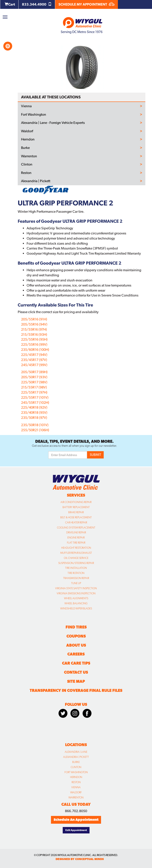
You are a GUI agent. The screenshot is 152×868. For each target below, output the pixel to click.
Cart (10, 4)
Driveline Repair (76, 533)
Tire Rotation (76, 573)
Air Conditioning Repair (76, 502)
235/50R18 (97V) (34, 418)
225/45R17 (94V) (34, 355)
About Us (76, 645)
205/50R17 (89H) (34, 372)
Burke (25, 148)
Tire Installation (76, 568)
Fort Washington (34, 115)
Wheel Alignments (76, 598)
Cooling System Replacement (76, 528)
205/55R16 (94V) (34, 324)
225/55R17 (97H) (34, 392)
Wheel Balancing (76, 603)
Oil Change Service (76, 558)
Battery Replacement (76, 507)
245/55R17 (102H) (35, 403)
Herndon (28, 139)
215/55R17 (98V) (34, 387)
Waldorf (27, 131)
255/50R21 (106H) (35, 430)
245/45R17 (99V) (34, 365)
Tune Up (76, 583)
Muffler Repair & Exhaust (76, 553)
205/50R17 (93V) (34, 377)
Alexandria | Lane (76, 752)
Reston (26, 173)
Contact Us (76, 672)
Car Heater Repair (76, 523)
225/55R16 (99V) (34, 344)
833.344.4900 (37, 4)
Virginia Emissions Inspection (76, 593)
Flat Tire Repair (76, 543)
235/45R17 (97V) (34, 360)
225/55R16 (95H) (34, 339)
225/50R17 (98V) (34, 382)
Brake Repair (76, 512)
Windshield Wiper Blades (76, 609)
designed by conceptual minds (80, 859)
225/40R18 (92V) (34, 407)
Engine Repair (76, 538)
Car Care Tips (76, 663)
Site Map (76, 681)
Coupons (76, 636)
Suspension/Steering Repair (76, 563)
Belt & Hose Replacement (76, 517)
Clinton (27, 164)
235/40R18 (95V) (34, 413)
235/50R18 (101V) (35, 425)
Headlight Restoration (76, 548)
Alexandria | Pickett (36, 181)
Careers (76, 654)
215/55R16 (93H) (34, 335)
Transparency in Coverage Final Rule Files (76, 690)
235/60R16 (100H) (35, 350)
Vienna (26, 106)
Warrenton (29, 156)
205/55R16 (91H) (34, 319)
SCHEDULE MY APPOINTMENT (87, 4)
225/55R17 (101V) (35, 397)
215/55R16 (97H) (34, 329)
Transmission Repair (76, 578)
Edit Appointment (76, 830)
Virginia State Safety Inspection (76, 588)
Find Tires (76, 627)
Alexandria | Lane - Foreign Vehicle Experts (53, 123)
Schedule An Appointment (76, 820)
